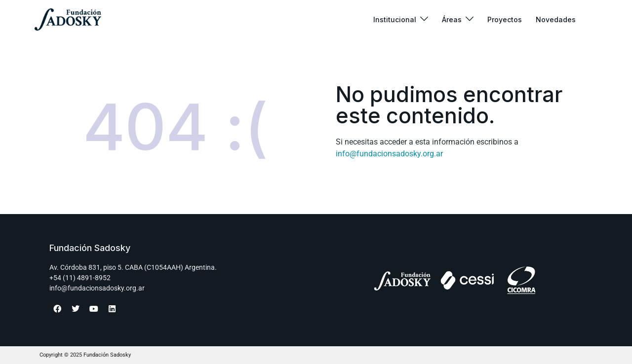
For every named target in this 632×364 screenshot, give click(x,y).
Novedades (556, 19)
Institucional (395, 19)
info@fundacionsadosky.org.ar (389, 154)
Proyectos (505, 19)
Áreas (452, 19)
